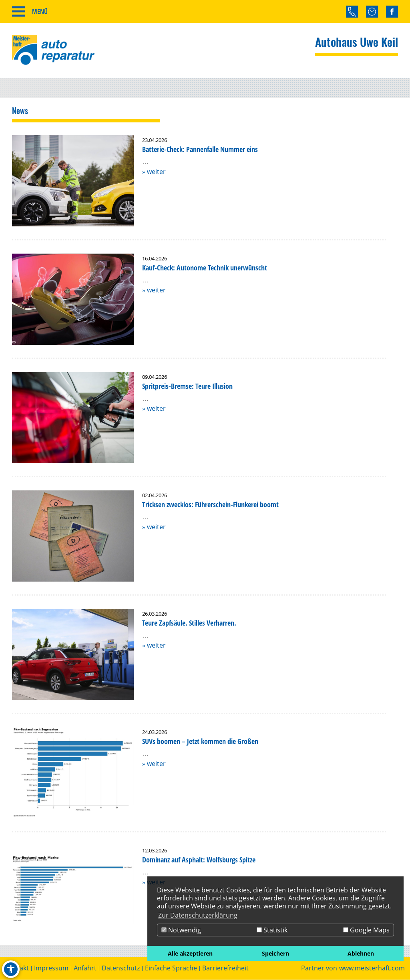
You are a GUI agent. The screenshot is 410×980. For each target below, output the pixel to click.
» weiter (154, 172)
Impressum (51, 969)
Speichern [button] (275, 953)
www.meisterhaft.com (372, 969)
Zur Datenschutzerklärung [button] (198, 915)
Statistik (272, 930)
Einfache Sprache (171, 969)
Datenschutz (121, 969)
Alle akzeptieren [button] (190, 953)
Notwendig (181, 930)
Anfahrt (85, 969)
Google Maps (366, 930)
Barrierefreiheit (225, 969)
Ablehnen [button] (361, 953)
